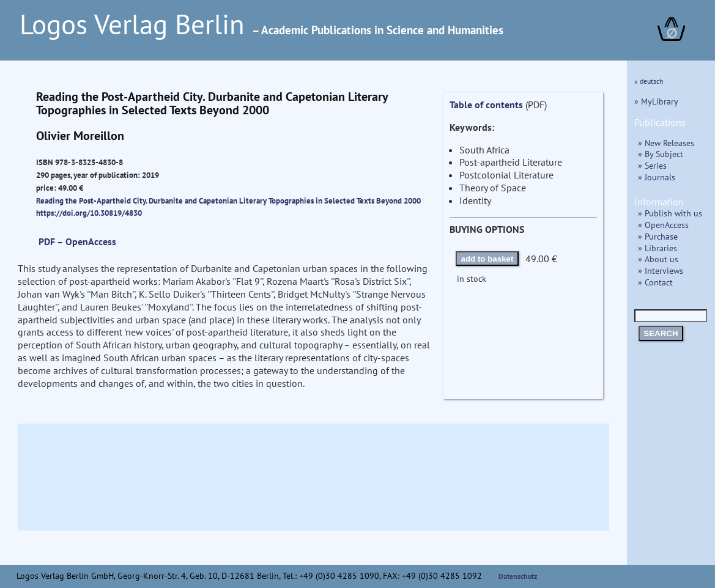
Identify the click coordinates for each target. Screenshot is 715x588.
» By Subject (661, 154)
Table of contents (486, 105)
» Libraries (658, 248)
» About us (658, 259)
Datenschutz (518, 576)
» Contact (655, 282)
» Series (652, 165)
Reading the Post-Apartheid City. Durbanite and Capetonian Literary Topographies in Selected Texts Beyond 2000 (228, 200)
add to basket (487, 259)
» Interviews (661, 270)
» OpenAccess (663, 225)
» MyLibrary (656, 101)
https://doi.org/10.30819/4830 (89, 213)
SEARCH (661, 333)
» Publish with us (670, 213)
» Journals (657, 177)
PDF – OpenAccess (77, 241)
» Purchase (658, 236)
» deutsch (649, 81)
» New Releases (666, 143)
